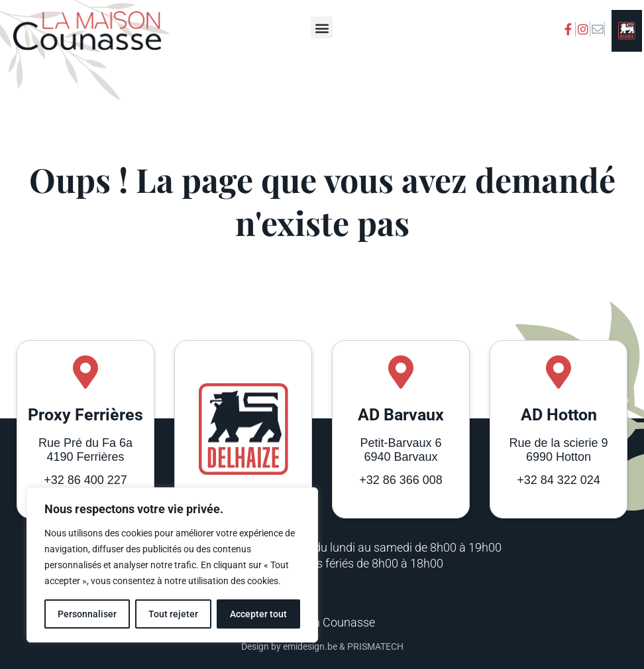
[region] (172, 565)
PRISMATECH (375, 646)
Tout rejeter (173, 614)
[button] (322, 28)
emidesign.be (310, 646)
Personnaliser (87, 614)
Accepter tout (258, 614)
